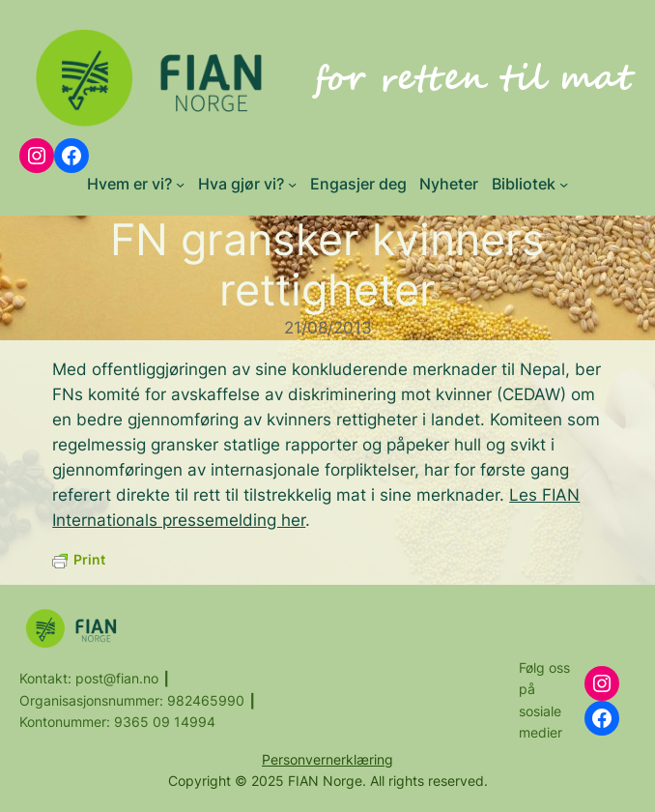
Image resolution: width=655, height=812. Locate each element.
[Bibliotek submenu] (564, 184)
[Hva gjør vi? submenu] (292, 184)
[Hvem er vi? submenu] (180, 184)
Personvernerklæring (327, 759)
